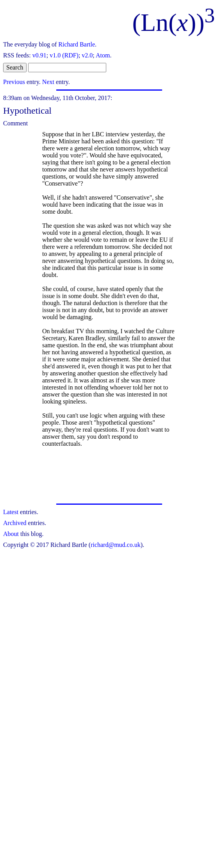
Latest (11, 512)
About (11, 534)
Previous (14, 82)
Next (48, 82)
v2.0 (87, 55)
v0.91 (39, 55)
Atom (103, 55)
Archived (15, 523)
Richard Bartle (77, 44)
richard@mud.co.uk (116, 545)
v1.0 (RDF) (64, 55)
